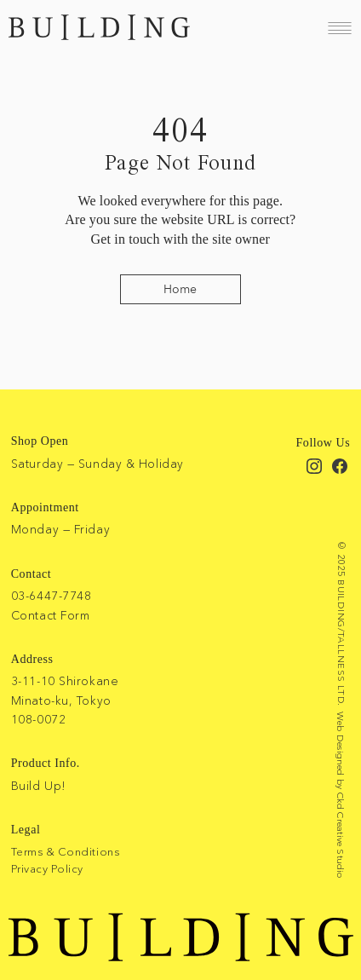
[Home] (180, 289)
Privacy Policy (47, 868)
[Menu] (340, 28)
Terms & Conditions (65, 851)
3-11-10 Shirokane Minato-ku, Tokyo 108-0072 (65, 700)
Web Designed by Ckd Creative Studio (341, 795)
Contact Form (51, 615)
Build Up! (39, 786)
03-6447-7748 (52, 596)
